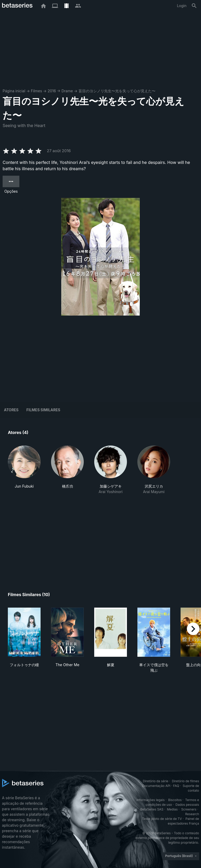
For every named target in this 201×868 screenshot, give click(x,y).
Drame (67, 91)
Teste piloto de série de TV (162, 819)
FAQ (176, 786)
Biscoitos (175, 800)
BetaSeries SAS (152, 809)
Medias (172, 809)
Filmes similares (43, 410)
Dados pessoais (187, 805)
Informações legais (150, 800)
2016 (52, 91)
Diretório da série (156, 781)
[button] (24, 470)
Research (192, 814)
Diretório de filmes (186, 781)
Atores (11, 410)
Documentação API (156, 786)
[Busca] (194, 6)
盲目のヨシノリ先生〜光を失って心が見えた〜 (117, 91)
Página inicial (14, 91)
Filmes (37, 91)
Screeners (189, 809)
